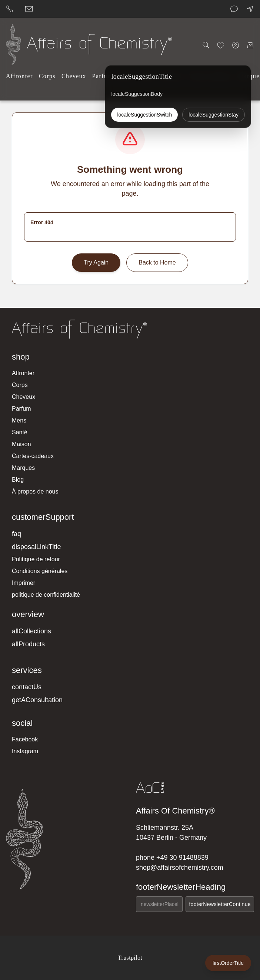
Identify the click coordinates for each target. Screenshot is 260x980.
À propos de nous (35, 491)
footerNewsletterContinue (220, 904)
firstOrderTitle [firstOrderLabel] (228, 963)
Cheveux (74, 76)
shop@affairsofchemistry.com (180, 868)
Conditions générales (40, 571)
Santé (20, 432)
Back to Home (157, 262)
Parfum (103, 76)
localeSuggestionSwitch (144, 115)
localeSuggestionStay (214, 115)
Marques (23, 468)
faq (16, 534)
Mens (19, 420)
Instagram (25, 751)
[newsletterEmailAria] (159, 904)
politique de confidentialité (46, 595)
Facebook (25, 739)
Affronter (19, 76)
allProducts (28, 644)
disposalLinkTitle (36, 547)
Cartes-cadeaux (33, 456)
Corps (47, 76)
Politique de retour (36, 559)
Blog (18, 480)
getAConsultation (37, 700)
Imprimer (24, 583)
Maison (21, 444)
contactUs (27, 687)
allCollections (31, 631)
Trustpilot (130, 958)
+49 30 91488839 (182, 858)
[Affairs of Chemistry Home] (14, 44)
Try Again (96, 262)
